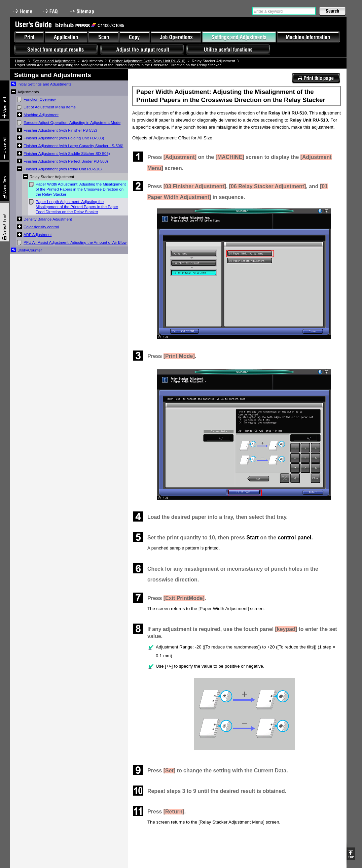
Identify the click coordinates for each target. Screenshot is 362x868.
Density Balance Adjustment (48, 219)
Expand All (4, 100)
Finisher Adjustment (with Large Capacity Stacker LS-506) (74, 146)
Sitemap (83, 11)
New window (4, 181)
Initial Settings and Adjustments (44, 84)
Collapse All (4, 141)
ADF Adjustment (38, 235)
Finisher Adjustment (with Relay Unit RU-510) (147, 61)
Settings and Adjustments (54, 61)
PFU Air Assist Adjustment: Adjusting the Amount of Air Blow (75, 242)
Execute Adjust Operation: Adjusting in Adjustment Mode (72, 123)
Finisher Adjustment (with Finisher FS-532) (60, 130)
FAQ (51, 11)
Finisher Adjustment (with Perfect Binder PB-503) (66, 161)
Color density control (41, 227)
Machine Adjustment (41, 115)
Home (23, 11)
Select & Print (4, 222)
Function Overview (40, 99)
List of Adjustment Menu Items (50, 107)
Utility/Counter (30, 250)
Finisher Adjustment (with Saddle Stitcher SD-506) (67, 154)
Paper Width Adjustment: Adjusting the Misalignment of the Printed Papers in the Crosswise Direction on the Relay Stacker (81, 189)
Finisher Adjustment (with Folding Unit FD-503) (64, 138)
